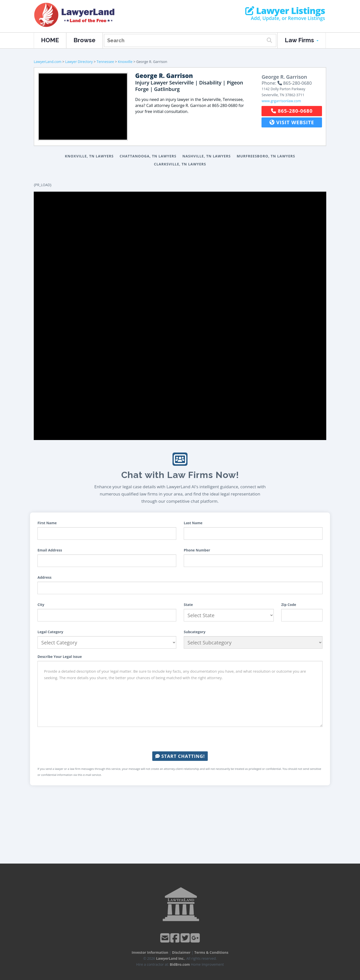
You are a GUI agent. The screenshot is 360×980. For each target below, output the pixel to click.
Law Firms (302, 40)
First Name (47, 523)
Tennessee (105, 62)
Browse (84, 40)
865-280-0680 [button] (292, 111)
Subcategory (195, 632)
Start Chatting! (180, 756)
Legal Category (50, 632)
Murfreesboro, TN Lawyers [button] (266, 156)
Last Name (193, 523)
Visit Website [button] (292, 122)
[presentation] (180, 739)
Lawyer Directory (79, 62)
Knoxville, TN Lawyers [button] (89, 156)
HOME (50, 40)
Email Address (50, 550)
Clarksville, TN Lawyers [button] (180, 164)
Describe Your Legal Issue (60, 657)
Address (44, 577)
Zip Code (289, 605)
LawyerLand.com (48, 62)
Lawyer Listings (285, 11)
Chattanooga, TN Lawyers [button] (148, 156)
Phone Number (197, 550)
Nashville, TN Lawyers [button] (207, 156)
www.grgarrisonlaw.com (281, 101)
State (188, 605)
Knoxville (125, 62)
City (41, 605)
